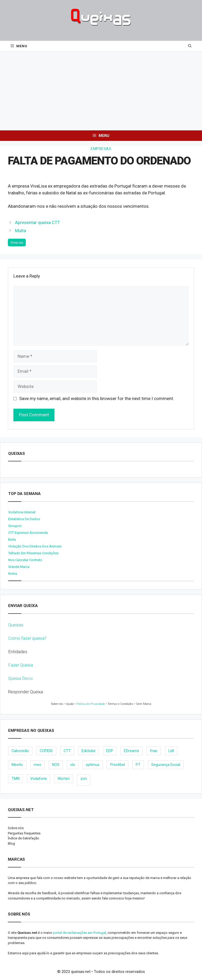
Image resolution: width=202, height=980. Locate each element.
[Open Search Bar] (190, 46)
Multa (21, 231)
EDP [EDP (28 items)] (110, 751)
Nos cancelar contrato (25, 560)
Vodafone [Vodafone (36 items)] (39, 779)
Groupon (15, 526)
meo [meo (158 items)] (37, 765)
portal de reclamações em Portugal (79, 933)
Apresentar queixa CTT (37, 222)
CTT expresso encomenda (28, 533)
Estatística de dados (24, 519)
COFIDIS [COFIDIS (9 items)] (46, 751)
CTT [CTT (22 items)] (67, 751)
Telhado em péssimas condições (33, 553)
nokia (13, 574)
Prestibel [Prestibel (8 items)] (118, 765)
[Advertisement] (101, 91)
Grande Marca (19, 567)
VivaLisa (17, 243)
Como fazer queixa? (27, 638)
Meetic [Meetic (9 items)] (17, 765)
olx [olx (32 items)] (73, 765)
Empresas (101, 149)
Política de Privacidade (91, 704)
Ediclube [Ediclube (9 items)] (89, 751)
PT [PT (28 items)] (138, 765)
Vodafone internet (22, 512)
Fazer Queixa (21, 665)
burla (12, 539)
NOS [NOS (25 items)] (56, 765)
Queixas (16, 625)
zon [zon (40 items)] (84, 779)
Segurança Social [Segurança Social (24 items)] (166, 765)
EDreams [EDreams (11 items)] (132, 751)
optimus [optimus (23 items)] (93, 765)
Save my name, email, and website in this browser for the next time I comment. (97, 398)
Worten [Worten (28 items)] (64, 779)
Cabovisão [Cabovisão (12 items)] (20, 751)
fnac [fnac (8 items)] (154, 751)
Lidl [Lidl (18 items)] (171, 751)
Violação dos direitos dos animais (35, 546)
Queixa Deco (20, 678)
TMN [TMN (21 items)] (16, 779)
